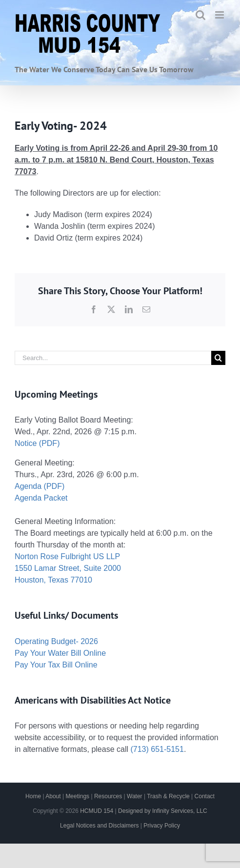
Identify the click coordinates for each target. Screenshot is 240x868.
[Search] (218, 358)
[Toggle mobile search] (200, 15)
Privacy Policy (162, 826)
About (53, 796)
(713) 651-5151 (157, 749)
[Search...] (113, 358)
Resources (108, 796)
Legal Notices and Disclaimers (99, 826)
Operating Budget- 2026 (56, 641)
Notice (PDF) (37, 443)
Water (135, 796)
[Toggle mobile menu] (220, 15)
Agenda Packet (41, 498)
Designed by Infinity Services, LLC (163, 811)
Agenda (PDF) (40, 486)
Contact (205, 796)
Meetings (77, 796)
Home (33, 796)
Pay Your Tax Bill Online (56, 665)
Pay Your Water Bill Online (60, 653)
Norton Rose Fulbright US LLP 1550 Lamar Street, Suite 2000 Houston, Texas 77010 (68, 568)
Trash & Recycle (168, 796)
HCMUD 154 (97, 811)
